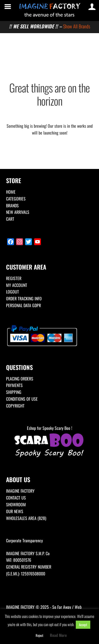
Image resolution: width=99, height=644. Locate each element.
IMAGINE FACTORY (20, 491)
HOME (11, 192)
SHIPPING (14, 392)
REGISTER (14, 278)
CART (10, 219)
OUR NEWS (15, 511)
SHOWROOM (16, 504)
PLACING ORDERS (20, 379)
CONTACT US (16, 498)
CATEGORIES (16, 199)
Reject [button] (39, 635)
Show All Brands (77, 26)
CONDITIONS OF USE (22, 399)
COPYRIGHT (15, 406)
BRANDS (12, 205)
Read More (58, 635)
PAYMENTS (14, 385)
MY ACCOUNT (17, 285)
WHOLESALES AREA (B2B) (26, 518)
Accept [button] (83, 625)
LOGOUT (13, 292)
